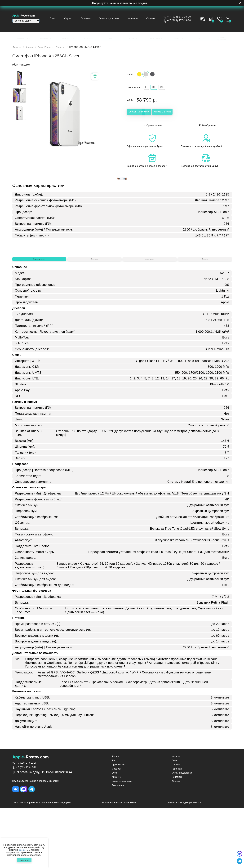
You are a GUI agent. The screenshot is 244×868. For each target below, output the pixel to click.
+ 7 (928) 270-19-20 (179, 17)
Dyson (115, 832)
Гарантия (92, 18)
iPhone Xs (71, 49)
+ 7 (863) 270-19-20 (179, 21)
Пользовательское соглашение (119, 863)
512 (170, 91)
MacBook (116, 828)
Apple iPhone (52, 49)
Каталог (34, 49)
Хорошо (24, 859)
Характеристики (39, 316)
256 (159, 91)
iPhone (115, 815)
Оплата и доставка (114, 18)
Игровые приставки (122, 840)
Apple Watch (118, 824)
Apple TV (116, 836)
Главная (19, 49)
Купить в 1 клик (183, 117)
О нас (63, 18)
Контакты (136, 18)
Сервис (76, 18)
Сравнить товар (153, 130)
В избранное (207, 130)
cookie (22, 848)
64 (148, 91)
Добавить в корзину (146, 117)
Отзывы (152, 18)
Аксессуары (150, 316)
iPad (114, 820)
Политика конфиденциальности (184, 863)
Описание (94, 316)
